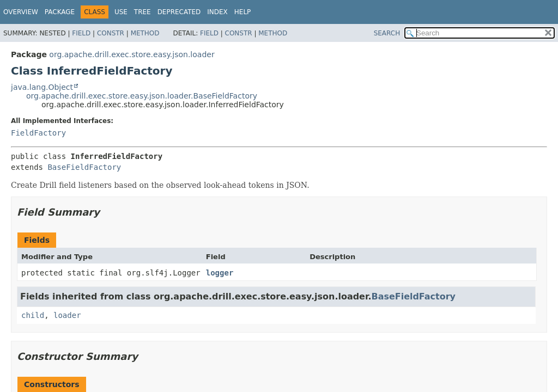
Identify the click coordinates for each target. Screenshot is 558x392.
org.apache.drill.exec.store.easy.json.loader (132, 54)
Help (243, 12)
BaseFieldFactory (84, 167)
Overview (21, 12)
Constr (111, 33)
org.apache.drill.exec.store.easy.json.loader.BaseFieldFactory (142, 96)
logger (220, 273)
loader (67, 315)
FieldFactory (38, 133)
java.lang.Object (42, 87)
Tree (142, 12)
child (33, 315)
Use (121, 12)
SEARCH (387, 33)
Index (217, 12)
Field (81, 33)
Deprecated (179, 12)
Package (60, 12)
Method (145, 33)
